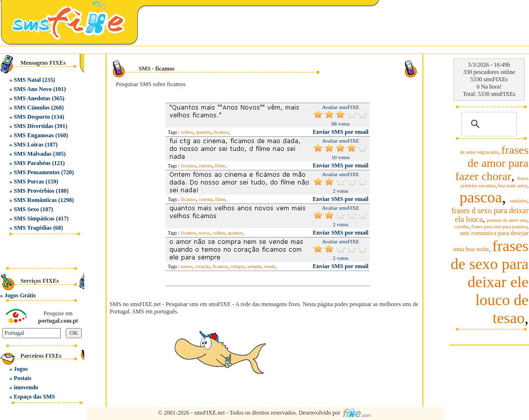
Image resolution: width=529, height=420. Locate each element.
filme (220, 166)
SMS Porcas (29, 182)
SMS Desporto (32, 117)
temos (186, 266)
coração (202, 266)
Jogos (21, 369)
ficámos (188, 199)
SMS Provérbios (34, 191)
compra (237, 266)
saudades (518, 201)
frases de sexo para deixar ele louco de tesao (490, 282)
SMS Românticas (35, 200)
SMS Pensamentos (36, 172)
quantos (204, 132)
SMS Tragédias (33, 228)
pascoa (481, 197)
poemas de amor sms (507, 220)
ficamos (221, 132)
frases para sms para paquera (500, 227)
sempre (254, 266)
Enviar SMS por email (341, 132)
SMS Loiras (28, 145)
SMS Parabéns (32, 163)
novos (204, 233)
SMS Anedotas (32, 98)
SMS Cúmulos (32, 108)
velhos (187, 132)
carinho (462, 227)
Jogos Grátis (20, 295)
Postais (22, 378)
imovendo (26, 387)
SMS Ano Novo (33, 89)
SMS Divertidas (33, 126)
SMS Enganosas (34, 135)
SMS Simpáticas (34, 219)
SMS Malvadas (33, 154)
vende (270, 266)
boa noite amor (513, 186)
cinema (206, 166)
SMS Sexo (26, 209)
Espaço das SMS (34, 397)
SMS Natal (27, 80)
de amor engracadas (480, 152)
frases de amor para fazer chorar (492, 163)
